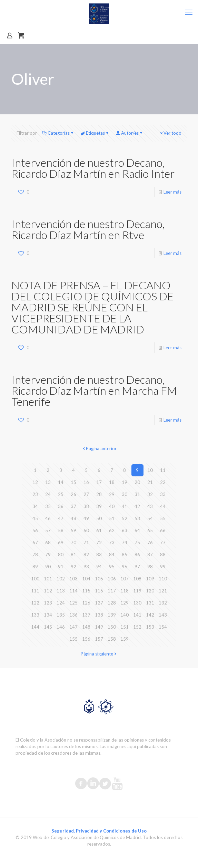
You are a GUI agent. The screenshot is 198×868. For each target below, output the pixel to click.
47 (61, 518)
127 (99, 603)
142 (150, 615)
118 (125, 591)
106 (112, 579)
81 (73, 555)
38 (86, 506)
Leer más (172, 192)
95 (112, 567)
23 (35, 494)
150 (112, 627)
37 (73, 506)
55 (163, 518)
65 (150, 530)
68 (48, 542)
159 (125, 639)
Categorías (58, 133)
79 (48, 555)
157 (99, 639)
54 (150, 518)
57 (48, 530)
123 (48, 603)
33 (163, 494)
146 (61, 627)
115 (86, 591)
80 (61, 555)
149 (99, 627)
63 (125, 530)
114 (73, 591)
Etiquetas (95, 133)
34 (35, 506)
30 (125, 494)
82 (86, 555)
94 (99, 567)
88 (163, 555)
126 (86, 603)
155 (73, 639)
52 (125, 518)
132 (163, 603)
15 (73, 482)
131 (150, 603)
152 (137, 627)
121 (163, 591)
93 (86, 567)
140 (125, 615)
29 (112, 494)
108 (137, 579)
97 (137, 567)
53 (137, 518)
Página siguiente (99, 654)
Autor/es (129, 133)
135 (61, 615)
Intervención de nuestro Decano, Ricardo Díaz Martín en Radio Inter (93, 168)
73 (112, 542)
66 (163, 530)
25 (61, 494)
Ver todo (170, 133)
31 (137, 494)
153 (150, 627)
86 (137, 555)
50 (99, 518)
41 (125, 506)
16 (86, 482)
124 (61, 603)
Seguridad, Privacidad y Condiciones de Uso (99, 831)
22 (163, 482)
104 (86, 579)
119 (137, 591)
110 (163, 579)
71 (86, 542)
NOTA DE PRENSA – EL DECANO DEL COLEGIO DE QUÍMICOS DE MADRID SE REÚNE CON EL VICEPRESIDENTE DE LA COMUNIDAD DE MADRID (92, 307)
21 (150, 482)
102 (61, 579)
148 (86, 627)
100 (35, 579)
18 (112, 482)
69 (61, 542)
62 (112, 530)
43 (150, 506)
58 (61, 530)
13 (48, 482)
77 (163, 542)
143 (163, 615)
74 (125, 542)
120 (150, 591)
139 (112, 615)
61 (99, 530)
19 (125, 482)
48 (73, 518)
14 (61, 482)
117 (112, 591)
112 (48, 591)
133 (35, 615)
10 (150, 470)
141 (137, 615)
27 (86, 494)
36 (61, 506)
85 (125, 555)
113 (61, 591)
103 (73, 579)
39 (99, 506)
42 (137, 506)
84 (112, 555)
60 (86, 530)
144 (35, 627)
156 (86, 639)
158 (112, 639)
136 (73, 615)
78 (35, 555)
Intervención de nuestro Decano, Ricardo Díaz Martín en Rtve (88, 229)
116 (99, 591)
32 (150, 494)
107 (125, 579)
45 (35, 518)
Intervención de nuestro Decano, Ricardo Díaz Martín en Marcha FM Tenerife (94, 390)
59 (73, 530)
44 (163, 506)
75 (137, 542)
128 (112, 603)
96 (125, 567)
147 (73, 627)
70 (73, 542)
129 (125, 603)
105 (99, 579)
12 (35, 482)
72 (99, 542)
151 (125, 627)
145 (48, 627)
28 (99, 494)
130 (137, 603)
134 (48, 615)
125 (73, 603)
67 (35, 542)
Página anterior (99, 448)
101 (48, 579)
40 (112, 506)
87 (150, 555)
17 (99, 482)
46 (48, 518)
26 (73, 494)
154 (163, 627)
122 (35, 603)
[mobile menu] (189, 12)
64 (137, 530)
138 (99, 615)
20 (137, 482)
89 (35, 567)
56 (35, 530)
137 (86, 615)
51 (112, 518)
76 (150, 542)
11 (163, 470)
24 (48, 494)
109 (150, 579)
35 (48, 506)
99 (163, 567)
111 (35, 591)
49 (86, 518)
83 (99, 555)
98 (150, 567)
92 (73, 567)
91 (61, 567)
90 (48, 567)
